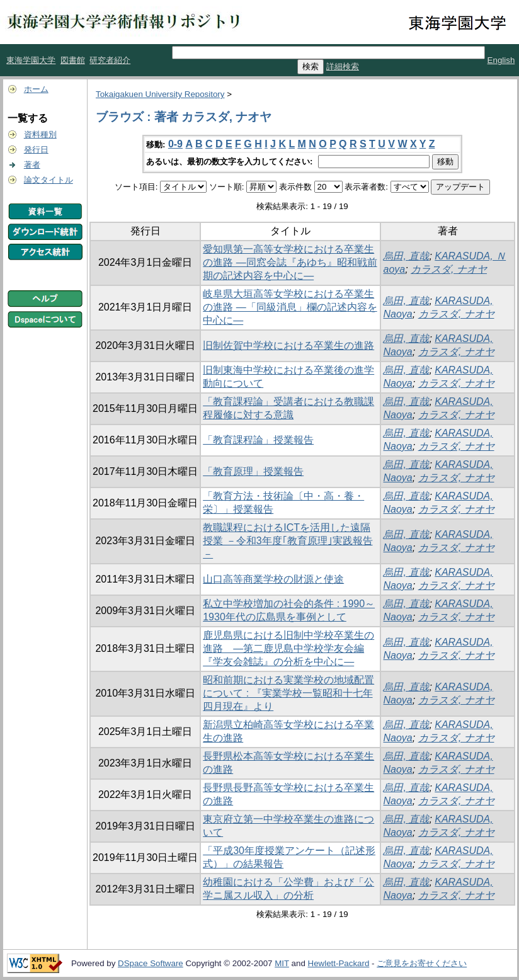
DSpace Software (151, 963)
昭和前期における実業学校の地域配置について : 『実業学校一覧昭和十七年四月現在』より (288, 693)
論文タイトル (48, 180)
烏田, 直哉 (406, 256)
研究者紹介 (110, 60)
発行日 (36, 150)
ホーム (36, 89)
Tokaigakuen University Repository (160, 94)
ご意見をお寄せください (422, 963)
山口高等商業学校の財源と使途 (273, 579)
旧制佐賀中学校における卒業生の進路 (288, 345)
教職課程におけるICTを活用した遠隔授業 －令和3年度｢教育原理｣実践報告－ (288, 541)
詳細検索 (343, 66)
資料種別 (40, 134)
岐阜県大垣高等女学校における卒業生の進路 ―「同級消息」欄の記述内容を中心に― (290, 307)
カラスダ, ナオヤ (449, 269)
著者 (32, 165)
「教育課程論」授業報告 (258, 440)
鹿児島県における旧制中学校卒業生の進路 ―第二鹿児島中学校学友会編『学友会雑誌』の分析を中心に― (288, 648)
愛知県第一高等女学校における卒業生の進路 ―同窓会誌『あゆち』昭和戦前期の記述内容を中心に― (290, 262)
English (501, 60)
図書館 (73, 60)
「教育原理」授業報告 (253, 471)
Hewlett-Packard (339, 963)
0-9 (175, 144)
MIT (282, 963)
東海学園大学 (31, 60)
